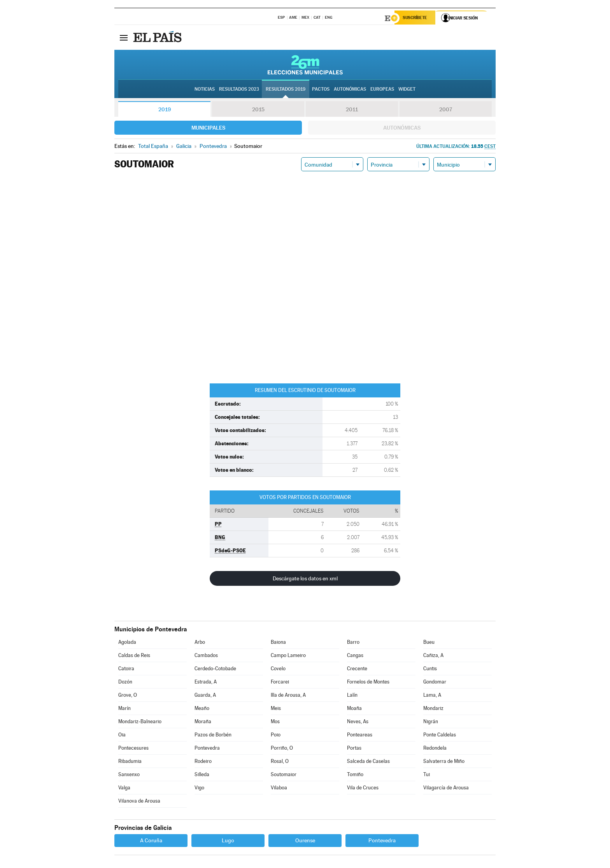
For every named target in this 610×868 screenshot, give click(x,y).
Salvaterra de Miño (444, 762)
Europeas (382, 90)
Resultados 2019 (286, 90)
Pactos (321, 90)
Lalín (352, 696)
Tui (427, 776)
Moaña (354, 709)
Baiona (278, 643)
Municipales (208, 129)
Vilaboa (279, 789)
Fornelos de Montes (368, 683)
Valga (124, 789)
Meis (276, 709)
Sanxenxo (129, 776)
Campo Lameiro (288, 656)
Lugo (228, 842)
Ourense (305, 842)
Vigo (199, 789)
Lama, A (432, 696)
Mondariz (433, 709)
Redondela (435, 749)
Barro (353, 643)
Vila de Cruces (363, 789)
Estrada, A (206, 683)
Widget (407, 90)
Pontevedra (207, 749)
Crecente (357, 670)
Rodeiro (203, 762)
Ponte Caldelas (440, 736)
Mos (275, 723)
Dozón (125, 683)
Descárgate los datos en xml (305, 580)
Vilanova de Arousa (139, 802)
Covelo (278, 670)
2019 (165, 111)
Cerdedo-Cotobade (215, 670)
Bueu (429, 643)
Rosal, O (280, 762)
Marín (124, 709)
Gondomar (435, 683)
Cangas (355, 656)
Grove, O (128, 696)
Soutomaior (284, 776)
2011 (352, 111)
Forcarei (280, 683)
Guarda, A (205, 696)
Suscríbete (416, 18)
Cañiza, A (433, 656)
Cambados (206, 656)
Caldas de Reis (134, 656)
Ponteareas (360, 736)
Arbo (200, 643)
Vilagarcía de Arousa (446, 789)
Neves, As (358, 723)
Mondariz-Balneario (140, 723)
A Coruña (151, 842)
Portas (354, 749)
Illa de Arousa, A (288, 696)
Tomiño (355, 776)
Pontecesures (133, 749)
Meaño (202, 709)
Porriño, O (282, 749)
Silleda (202, 776)
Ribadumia (130, 762)
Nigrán (431, 723)
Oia (122, 736)
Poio (276, 736)
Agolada (127, 643)
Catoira (126, 670)
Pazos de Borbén (213, 736)
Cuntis (430, 670)
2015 (258, 111)
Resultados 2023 (239, 90)
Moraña (203, 723)
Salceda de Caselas (368, 762)
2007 (446, 111)
